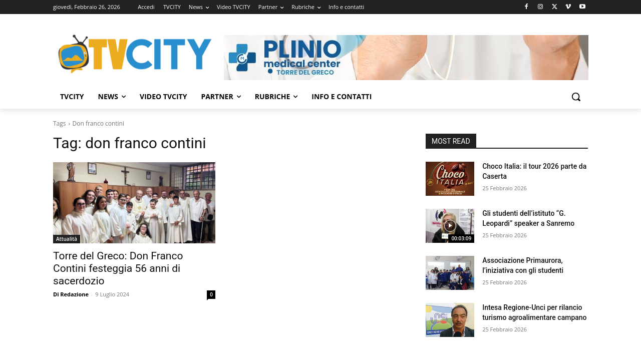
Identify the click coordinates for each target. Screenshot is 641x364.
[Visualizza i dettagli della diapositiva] (406, 58)
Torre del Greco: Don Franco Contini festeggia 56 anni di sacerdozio (118, 268)
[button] (576, 97)
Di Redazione (71, 294)
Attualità (67, 239)
